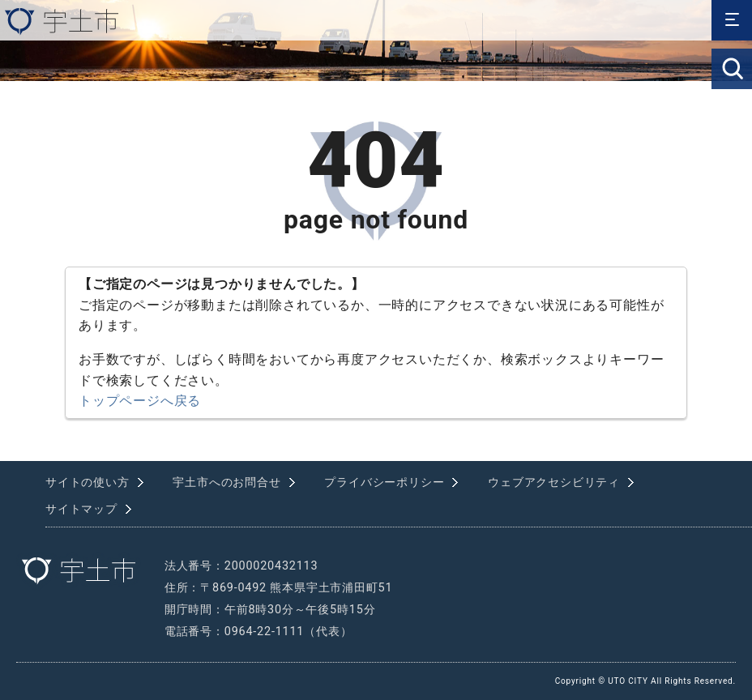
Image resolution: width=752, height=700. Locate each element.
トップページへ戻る (140, 401)
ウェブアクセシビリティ (554, 482)
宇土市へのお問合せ (226, 482)
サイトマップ (81, 509)
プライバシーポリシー (384, 482)
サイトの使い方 (88, 482)
